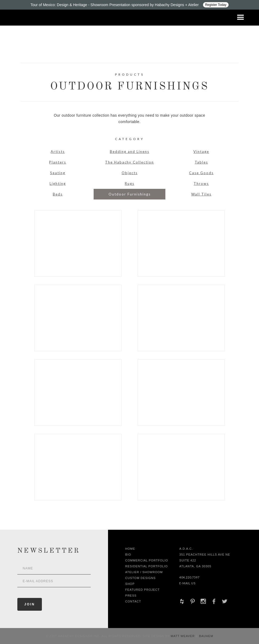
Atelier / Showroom (144, 572)
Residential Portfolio (147, 566)
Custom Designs (141, 578)
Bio (128, 555)
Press (131, 596)
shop (130, 584)
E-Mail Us (187, 583)
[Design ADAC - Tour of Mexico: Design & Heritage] (129, 5)
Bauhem (206, 636)
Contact (133, 601)
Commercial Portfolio (147, 560)
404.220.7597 (189, 577)
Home (130, 549)
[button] (241, 18)
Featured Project (143, 590)
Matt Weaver (183, 636)
